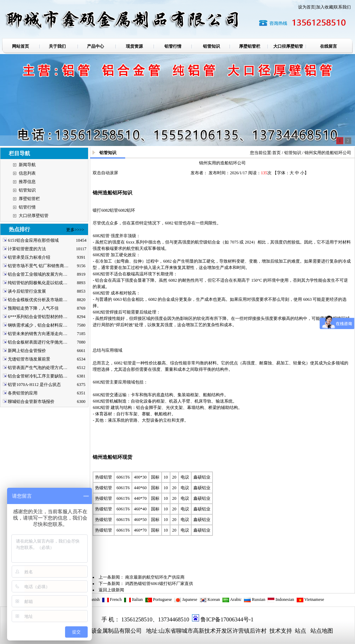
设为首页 (307, 7)
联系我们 (342, 7)
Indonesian (281, 599)
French (112, 599)
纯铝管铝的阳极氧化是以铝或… (37, 283)
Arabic (232, 599)
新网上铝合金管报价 (27, 351)
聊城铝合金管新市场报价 (31, 402)
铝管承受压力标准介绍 (29, 257)
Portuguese (158, 599)
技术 (274, 631)
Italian (133, 599)
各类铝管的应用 (23, 393)
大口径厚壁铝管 (34, 216)
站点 (301, 631)
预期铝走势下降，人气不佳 (33, 308)
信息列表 (27, 173)
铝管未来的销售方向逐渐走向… (37, 334)
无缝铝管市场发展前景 (29, 359)
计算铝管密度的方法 (27, 249)
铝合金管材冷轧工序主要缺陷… (37, 376)
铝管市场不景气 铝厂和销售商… (38, 266)
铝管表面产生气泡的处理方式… (37, 368)
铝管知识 (27, 190)
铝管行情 (27, 207)
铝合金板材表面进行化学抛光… (37, 342)
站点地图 (322, 631)
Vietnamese (310, 599)
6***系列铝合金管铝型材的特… (37, 317)
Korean (210, 599)
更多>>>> (75, 230)
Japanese (186, 599)
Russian (254, 599)
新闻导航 (27, 165)
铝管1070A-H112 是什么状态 (34, 385)
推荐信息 (27, 182)
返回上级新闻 (111, 590)
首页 (277, 153)
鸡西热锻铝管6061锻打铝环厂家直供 (159, 584)
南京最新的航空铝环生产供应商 (155, 577)
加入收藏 (325, 7)
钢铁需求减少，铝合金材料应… (37, 325)
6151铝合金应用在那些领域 (33, 240)
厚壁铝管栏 (29, 199)
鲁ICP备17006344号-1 (227, 619)
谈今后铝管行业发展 (27, 291)
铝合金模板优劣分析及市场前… (37, 300)
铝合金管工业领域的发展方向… (37, 274)
